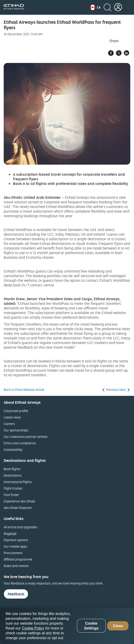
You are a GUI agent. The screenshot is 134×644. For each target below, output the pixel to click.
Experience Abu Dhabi (19, 501)
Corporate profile (16, 411)
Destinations (13, 475)
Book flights (12, 469)
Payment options (16, 540)
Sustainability (13, 450)
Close (118, 626)
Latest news (12, 417)
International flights (18, 482)
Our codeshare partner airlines (26, 437)
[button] (95, 7)
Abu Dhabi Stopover (18, 508)
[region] (67, 626)
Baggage (10, 533)
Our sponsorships (16, 430)
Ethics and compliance (20, 443)
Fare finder (11, 495)
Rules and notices (16, 566)
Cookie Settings (91, 626)
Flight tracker (13, 488)
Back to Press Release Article (24, 390)
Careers (9, 424)
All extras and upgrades (20, 527)
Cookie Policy (33, 628)
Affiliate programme (18, 559)
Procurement (13, 553)
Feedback (16, 594)
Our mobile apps (15, 546)
